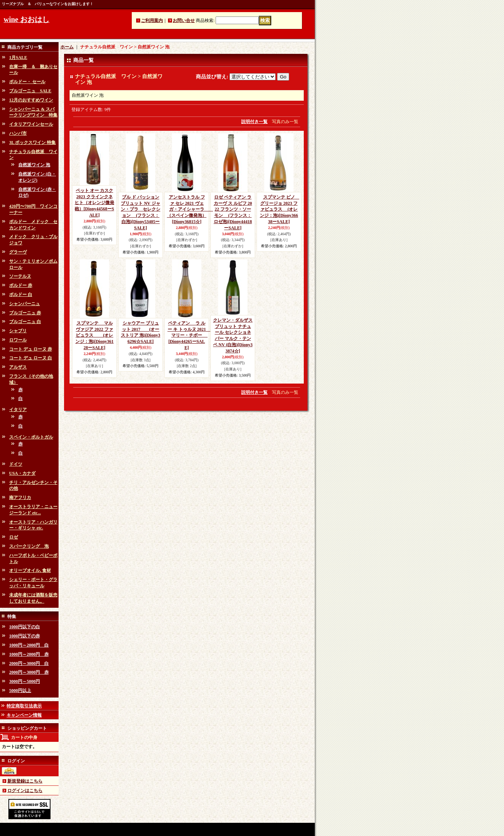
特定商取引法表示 (24, 706)
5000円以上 (20, 691)
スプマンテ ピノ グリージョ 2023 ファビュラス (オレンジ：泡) (280, 209)
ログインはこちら (25, 791)
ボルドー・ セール (27, 82)
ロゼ (14, 537)
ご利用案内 (152, 21)
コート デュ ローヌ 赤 (31, 349)
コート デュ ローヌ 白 (31, 358)
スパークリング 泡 (29, 546)
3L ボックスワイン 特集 (32, 143)
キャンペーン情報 (24, 715)
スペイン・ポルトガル (31, 437)
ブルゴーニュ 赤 (25, 313)
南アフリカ (20, 497)
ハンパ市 (18, 133)
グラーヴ (18, 252)
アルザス (18, 367)
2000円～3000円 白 (29, 663)
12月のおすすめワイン (31, 100)
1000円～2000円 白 (29, 645)
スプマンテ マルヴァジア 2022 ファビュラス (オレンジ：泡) (95, 335)
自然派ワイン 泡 (34, 165)
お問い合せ (184, 21)
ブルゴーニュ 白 (25, 322)
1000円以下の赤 (25, 636)
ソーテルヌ (20, 276)
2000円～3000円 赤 (29, 672)
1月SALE (18, 58)
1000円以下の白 (25, 627)
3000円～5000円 (25, 681)
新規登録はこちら (25, 781)
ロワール (18, 340)
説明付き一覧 (254, 122)
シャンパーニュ (25, 304)
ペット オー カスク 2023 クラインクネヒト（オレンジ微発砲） (94, 203)
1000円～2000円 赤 (29, 654)
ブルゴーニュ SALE (30, 91)
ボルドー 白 (21, 295)
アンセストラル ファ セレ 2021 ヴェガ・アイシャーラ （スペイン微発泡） (190, 209)
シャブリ (18, 331)
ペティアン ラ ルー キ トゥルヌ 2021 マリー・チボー (189, 335)
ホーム (67, 47)
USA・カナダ (22, 473)
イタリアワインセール (31, 124)
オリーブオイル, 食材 (30, 570)
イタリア (18, 410)
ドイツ (16, 464)
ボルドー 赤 (21, 285)
